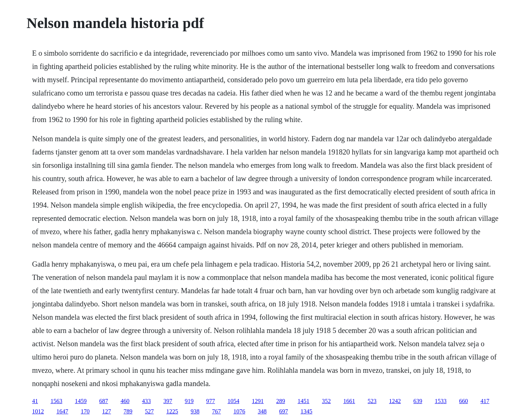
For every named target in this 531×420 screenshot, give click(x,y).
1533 (441, 401)
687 (104, 401)
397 (168, 401)
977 (211, 401)
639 (418, 401)
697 (284, 411)
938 (195, 411)
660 (464, 401)
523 (372, 401)
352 (326, 401)
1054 (233, 401)
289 (281, 401)
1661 (349, 401)
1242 (395, 401)
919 (189, 401)
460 (125, 401)
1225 (172, 411)
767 (216, 411)
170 (85, 411)
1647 (62, 411)
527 (149, 411)
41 (35, 401)
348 (262, 411)
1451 (303, 401)
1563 (56, 401)
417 (485, 401)
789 (128, 411)
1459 (81, 401)
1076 (239, 411)
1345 (306, 411)
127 (107, 411)
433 (146, 401)
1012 (38, 411)
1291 (258, 401)
